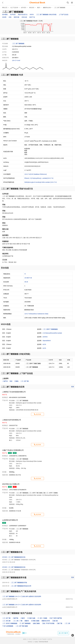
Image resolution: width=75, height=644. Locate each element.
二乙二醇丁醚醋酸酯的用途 (19, 582)
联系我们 (30, 642)
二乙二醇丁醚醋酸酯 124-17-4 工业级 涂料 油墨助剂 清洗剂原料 (22, 596)
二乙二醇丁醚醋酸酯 (60, 8)
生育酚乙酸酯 (35, 621)
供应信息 (24, 17)
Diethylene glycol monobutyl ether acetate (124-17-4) (40, 182)
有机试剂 (32, 8)
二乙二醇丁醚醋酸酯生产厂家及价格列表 (19, 591)
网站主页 (5, 8)
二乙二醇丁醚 (25, 381)
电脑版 (36, 642)
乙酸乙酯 (55, 621)
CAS (30, 639)
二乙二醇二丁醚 (18, 621)
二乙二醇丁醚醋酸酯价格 (12, 552)
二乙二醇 (67, 623)
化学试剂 (23, 8)
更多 (73, 387)
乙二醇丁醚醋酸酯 (25, 623)
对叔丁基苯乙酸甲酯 (56, 618)
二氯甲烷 (5, 381)
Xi (25, 274)
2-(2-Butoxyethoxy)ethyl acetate (52, 333)
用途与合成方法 (23, 14)
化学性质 (13, 14)
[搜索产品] (68, 3)
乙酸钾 (23, 618)
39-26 (26, 282)
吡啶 (11, 381)
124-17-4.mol (16, 60)
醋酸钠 (27, 621)
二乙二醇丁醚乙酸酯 (22, 626)
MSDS (32, 14)
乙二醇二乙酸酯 (42, 618)
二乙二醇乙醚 (6, 621)
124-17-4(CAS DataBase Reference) (36, 174)
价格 (10, 17)
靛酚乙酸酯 (36, 623)
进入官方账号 (63, 633)
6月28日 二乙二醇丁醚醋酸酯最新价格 (14, 567)
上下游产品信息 (64, 14)
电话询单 (38, 414)
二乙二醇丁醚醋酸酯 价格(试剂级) (46, 14)
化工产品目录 (14, 8)
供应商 (4, 17)
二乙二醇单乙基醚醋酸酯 (10, 623)
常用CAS (35, 639)
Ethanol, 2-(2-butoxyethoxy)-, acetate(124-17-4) (39, 178)
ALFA (44, 344)
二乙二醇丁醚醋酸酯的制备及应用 (21, 586)
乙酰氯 (16, 381)
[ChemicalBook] (37, 3)
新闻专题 (17, 17)
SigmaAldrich (47, 341)
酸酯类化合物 (47, 8)
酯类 (39, 8)
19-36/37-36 (28, 278)
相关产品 (32, 17)
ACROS (45, 337)
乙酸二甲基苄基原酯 (48, 623)
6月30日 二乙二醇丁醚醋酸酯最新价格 (14, 557)
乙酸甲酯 (16, 618)
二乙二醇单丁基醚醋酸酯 (50, 329)
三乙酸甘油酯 (31, 618)
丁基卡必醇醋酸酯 (8, 626)
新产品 (50, 639)
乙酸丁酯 (59, 623)
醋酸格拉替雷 (46, 621)
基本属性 (5, 14)
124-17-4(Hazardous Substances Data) (36, 314)
